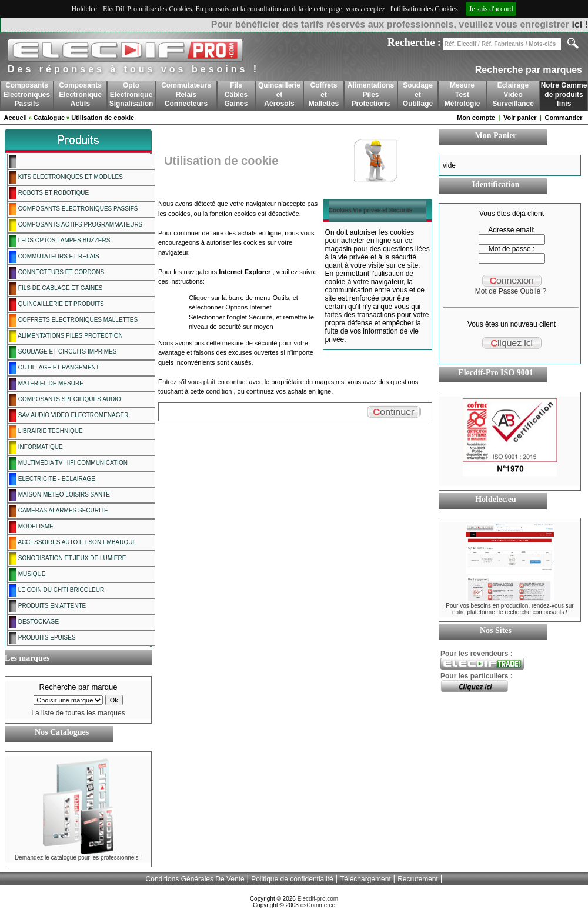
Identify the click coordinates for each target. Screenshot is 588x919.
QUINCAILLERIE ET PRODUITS (56, 304)
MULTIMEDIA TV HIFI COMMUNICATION (68, 463)
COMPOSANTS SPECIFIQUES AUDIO (65, 400)
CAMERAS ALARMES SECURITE (59, 511)
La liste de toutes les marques (78, 713)
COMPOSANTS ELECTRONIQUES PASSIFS (73, 209)
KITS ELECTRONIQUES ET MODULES (66, 177)
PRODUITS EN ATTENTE (47, 606)
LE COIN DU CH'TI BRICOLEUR (56, 590)
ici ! (580, 24)
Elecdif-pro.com (318, 899)
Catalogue (49, 118)
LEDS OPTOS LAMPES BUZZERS (59, 241)
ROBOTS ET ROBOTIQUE (49, 193)
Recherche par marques (529, 70)
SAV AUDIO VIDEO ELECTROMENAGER (69, 416)
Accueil (16, 118)
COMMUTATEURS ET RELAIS (54, 257)
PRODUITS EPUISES (42, 638)
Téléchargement (365, 879)
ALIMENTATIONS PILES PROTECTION (66, 336)
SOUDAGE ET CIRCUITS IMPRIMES (63, 352)
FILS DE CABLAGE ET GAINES (56, 289)
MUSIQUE (27, 575)
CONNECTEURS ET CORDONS (56, 273)
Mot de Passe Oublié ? (511, 291)
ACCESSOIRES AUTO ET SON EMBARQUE (73, 543)
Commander (563, 118)
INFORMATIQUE (36, 447)
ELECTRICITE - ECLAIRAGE (52, 479)
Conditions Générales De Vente (195, 879)
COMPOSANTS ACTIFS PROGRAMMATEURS (76, 225)
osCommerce (318, 905)
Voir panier (520, 118)
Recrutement (418, 879)
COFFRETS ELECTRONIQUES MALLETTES (73, 320)
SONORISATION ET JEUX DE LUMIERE (67, 559)
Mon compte (476, 118)
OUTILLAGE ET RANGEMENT (54, 368)
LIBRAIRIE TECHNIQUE (46, 432)
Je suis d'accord (491, 9)
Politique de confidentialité (292, 879)
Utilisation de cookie (103, 118)
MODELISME (31, 527)
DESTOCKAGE (34, 622)
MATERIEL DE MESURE (46, 384)
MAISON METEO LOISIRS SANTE (59, 495)
